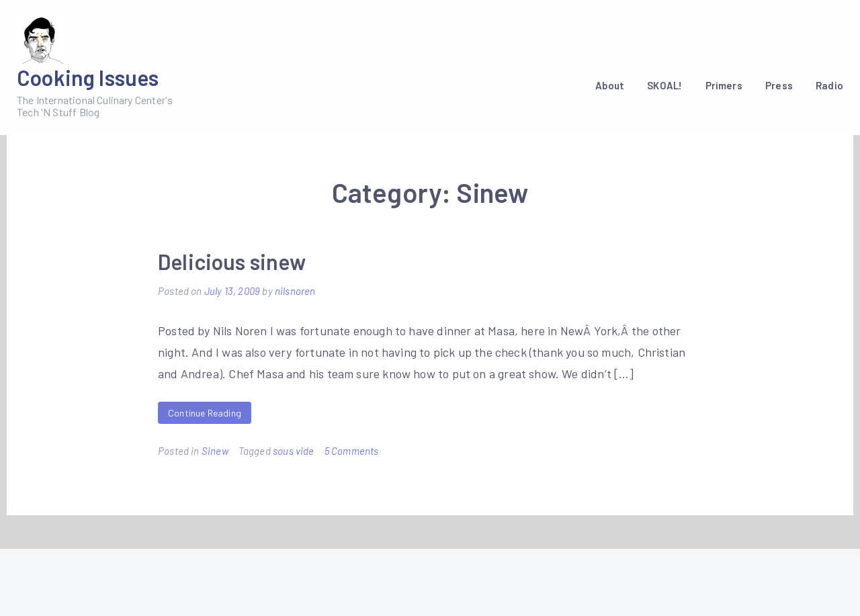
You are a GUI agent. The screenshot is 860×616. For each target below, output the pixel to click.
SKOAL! (664, 85)
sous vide (294, 451)
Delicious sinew (232, 261)
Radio (829, 85)
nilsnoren (295, 291)
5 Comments (352, 451)
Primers (724, 85)
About (610, 85)
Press (779, 85)
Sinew (215, 451)
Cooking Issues (88, 77)
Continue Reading (205, 413)
